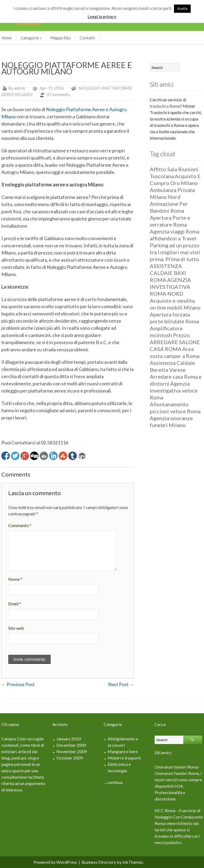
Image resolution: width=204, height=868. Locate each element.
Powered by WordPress (55, 862)
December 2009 (71, 745)
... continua (113, 782)
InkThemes (133, 862)
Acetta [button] (182, 9)
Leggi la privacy (102, 16)
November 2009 (71, 751)
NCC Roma (165, 810)
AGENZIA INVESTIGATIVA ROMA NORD (170, 287)
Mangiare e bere (123, 751)
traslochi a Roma (165, 106)
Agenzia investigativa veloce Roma (174, 390)
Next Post (121, 684)
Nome (15, 579)
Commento (20, 525)
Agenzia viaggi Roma (175, 231)
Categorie (31, 38)
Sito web (16, 628)
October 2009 (69, 758)
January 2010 (69, 739)
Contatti (87, 38)
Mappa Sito (61, 38)
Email (15, 604)
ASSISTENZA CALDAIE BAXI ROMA (168, 273)
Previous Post (18, 684)
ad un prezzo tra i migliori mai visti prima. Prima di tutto (175, 252)
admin (20, 88)
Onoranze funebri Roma (176, 767)
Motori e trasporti (124, 758)
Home (7, 38)
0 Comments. (59, 94)
